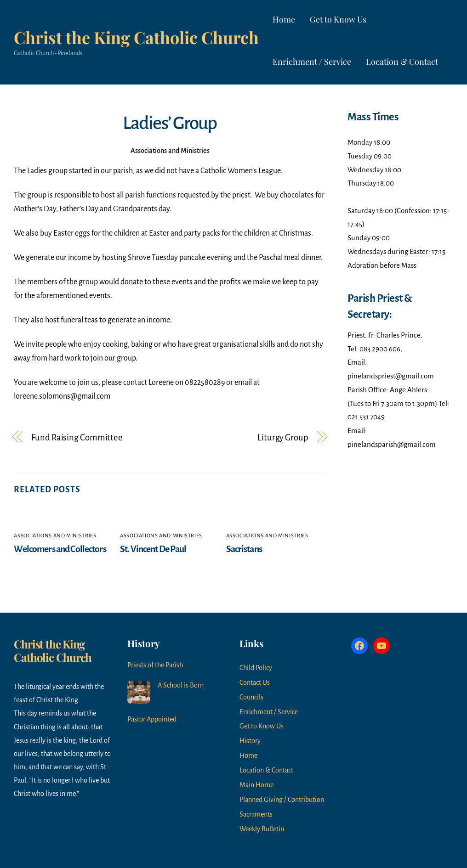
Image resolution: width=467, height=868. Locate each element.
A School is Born (181, 685)
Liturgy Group (283, 437)
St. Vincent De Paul (153, 549)
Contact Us (255, 682)
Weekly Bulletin (262, 829)
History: (251, 741)
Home (284, 19)
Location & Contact (402, 62)
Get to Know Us (338, 19)
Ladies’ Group (170, 123)
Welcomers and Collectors (60, 549)
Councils (251, 697)
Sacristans (244, 549)
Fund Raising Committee (77, 437)
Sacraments (256, 814)
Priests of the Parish (155, 665)
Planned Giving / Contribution (282, 800)
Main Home (256, 785)
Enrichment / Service (312, 62)
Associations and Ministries (170, 151)
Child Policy (256, 668)
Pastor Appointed (152, 719)
